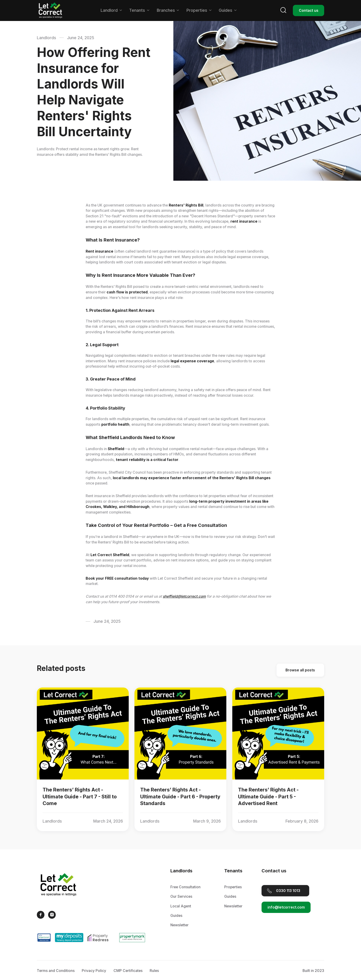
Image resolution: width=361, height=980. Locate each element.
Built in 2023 (313, 971)
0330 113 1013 (288, 891)
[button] (111, 10)
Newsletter (179, 925)
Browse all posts (300, 670)
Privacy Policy (94, 971)
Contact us (308, 10)
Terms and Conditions (56, 971)
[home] (50, 10)
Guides (176, 916)
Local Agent (181, 906)
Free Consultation (185, 887)
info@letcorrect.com (286, 907)
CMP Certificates (128, 971)
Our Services (181, 896)
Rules (154, 971)
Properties (233, 887)
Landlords (47, 38)
